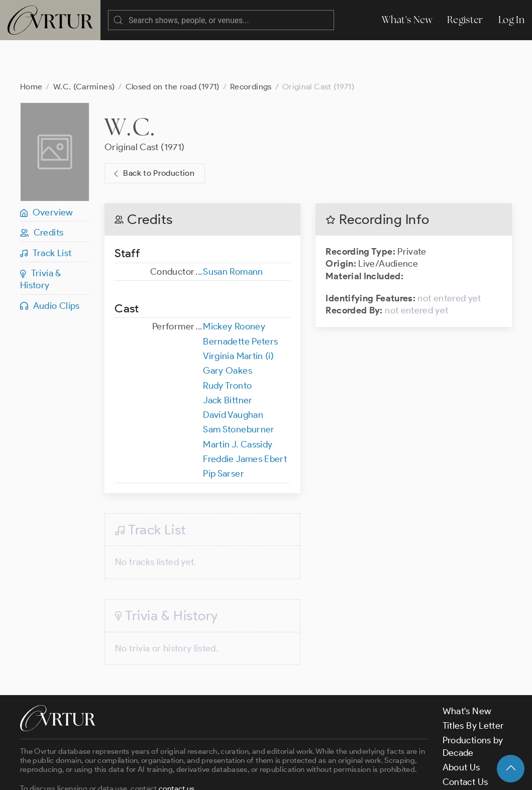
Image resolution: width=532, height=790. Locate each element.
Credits (42, 192)
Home (31, 46)
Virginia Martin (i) (238, 316)
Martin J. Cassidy (238, 404)
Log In (511, 20)
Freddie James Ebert (245, 419)
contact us (177, 748)
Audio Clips (50, 266)
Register (465, 20)
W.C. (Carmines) (84, 46)
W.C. (130, 86)
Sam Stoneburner (239, 389)
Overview (47, 172)
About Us (461, 727)
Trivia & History (41, 239)
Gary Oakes (228, 330)
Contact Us (465, 742)
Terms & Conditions (182, 774)
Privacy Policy (256, 774)
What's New (407, 20)
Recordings (251, 46)
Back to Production (153, 133)
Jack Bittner (228, 360)
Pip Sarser (224, 433)
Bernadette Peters (240, 301)
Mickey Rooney (234, 286)
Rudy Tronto (227, 346)
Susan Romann (233, 232)
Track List (46, 213)
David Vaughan (233, 375)
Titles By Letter (473, 686)
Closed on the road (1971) (173, 46)
